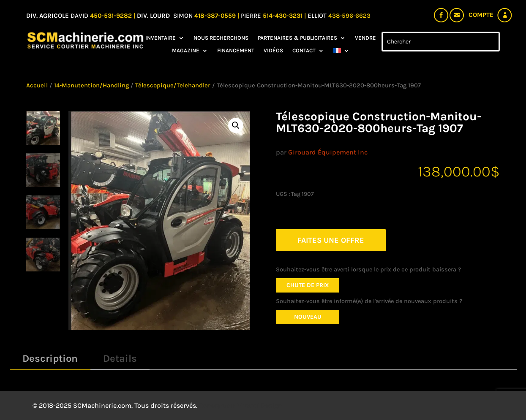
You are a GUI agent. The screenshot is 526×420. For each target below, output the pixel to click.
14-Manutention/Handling (91, 85)
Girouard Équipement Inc (328, 152)
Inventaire (161, 38)
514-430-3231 (283, 16)
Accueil (37, 85)
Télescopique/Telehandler (173, 85)
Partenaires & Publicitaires (297, 38)
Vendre (365, 38)
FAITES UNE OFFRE (331, 240)
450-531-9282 (111, 16)
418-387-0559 (216, 16)
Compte (481, 15)
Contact (304, 51)
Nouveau (308, 317)
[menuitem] (341, 52)
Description (50, 358)
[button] (236, 125)
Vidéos (273, 51)
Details (120, 358)
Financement (236, 51)
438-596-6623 (349, 16)
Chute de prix (308, 285)
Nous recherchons (221, 38)
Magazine (186, 51)
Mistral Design (259, 405)
